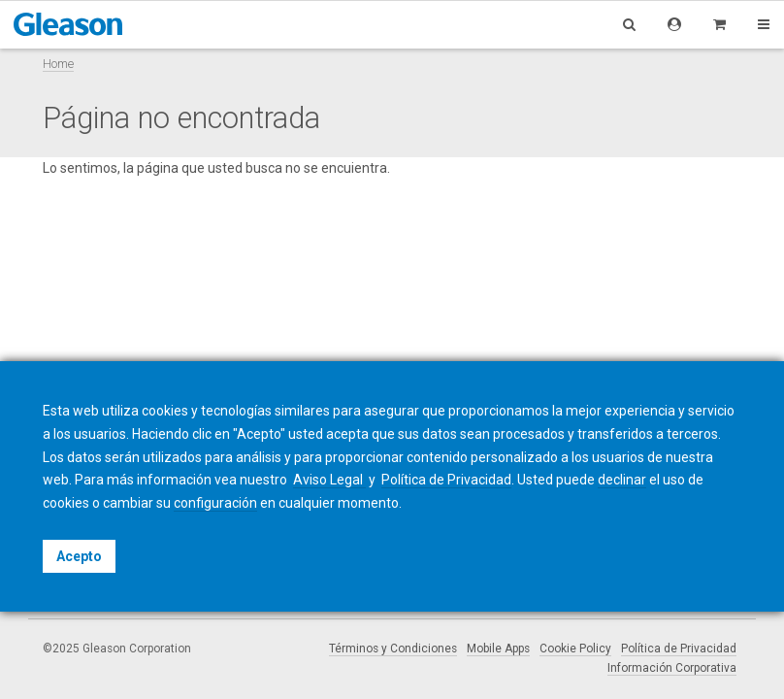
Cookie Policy (575, 649)
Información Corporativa (672, 668)
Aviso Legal (329, 480)
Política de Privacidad (679, 649)
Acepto (79, 556)
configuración (215, 503)
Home (58, 64)
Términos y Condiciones (393, 649)
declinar (622, 480)
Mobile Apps (498, 649)
